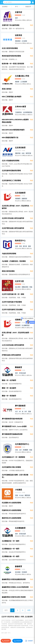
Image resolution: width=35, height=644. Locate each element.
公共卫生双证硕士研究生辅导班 (13, 345)
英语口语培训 (7, 89)
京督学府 (18, 12)
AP (20, 411)
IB (23, 411)
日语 (20, 246)
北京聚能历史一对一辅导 (11, 541)
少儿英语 (24, 41)
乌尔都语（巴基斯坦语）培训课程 (14, 261)
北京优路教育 (20, 193)
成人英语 (18, 287)
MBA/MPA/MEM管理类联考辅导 (13, 130)
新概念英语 (25, 287)
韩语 (29, 246)
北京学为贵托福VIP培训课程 (12, 302)
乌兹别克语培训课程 (9, 254)
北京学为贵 (19, 281)
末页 (29, 610)
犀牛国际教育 (20, 406)
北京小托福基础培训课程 (11, 161)
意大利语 (18, 572)
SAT (26, 411)
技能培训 (24, 199)
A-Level (21, 495)
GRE (23, 153)
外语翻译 (25, 450)
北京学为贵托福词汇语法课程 (12, 310)
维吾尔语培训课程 (8, 271)
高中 (17, 18)
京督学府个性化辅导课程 (11, 25)
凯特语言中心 (20, 241)
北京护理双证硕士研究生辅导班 (13, 228)
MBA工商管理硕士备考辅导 (12, 97)
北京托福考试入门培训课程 (11, 181)
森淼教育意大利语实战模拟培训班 (14, 579)
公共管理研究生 (28, 112)
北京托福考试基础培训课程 (11, 171)
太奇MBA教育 (20, 107)
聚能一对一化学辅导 (9, 380)
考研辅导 (18, 199)
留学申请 (28, 153)
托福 (31, 287)
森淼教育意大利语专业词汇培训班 (14, 597)
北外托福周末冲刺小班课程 (11, 467)
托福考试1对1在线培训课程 (11, 510)
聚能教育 (18, 367)
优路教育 (18, 320)
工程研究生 (18, 112)
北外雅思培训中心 (22, 444)
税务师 (17, 82)
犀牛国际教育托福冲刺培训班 (12, 419)
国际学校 (18, 153)
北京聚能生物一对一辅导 (11, 556)
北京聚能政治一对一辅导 (11, 549)
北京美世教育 (20, 148)
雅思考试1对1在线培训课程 (11, 518)
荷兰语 (25, 246)
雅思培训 (27, 495)
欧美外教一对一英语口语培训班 (13, 64)
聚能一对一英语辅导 (9, 396)
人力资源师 (24, 82)
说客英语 (18, 35)
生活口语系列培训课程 (10, 48)
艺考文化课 (22, 373)
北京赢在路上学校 (22, 76)
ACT (16, 411)
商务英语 (18, 41)
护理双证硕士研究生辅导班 (11, 355)
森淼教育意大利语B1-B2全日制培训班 (15, 587)
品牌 (6, 633)
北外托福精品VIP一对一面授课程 (13, 457)
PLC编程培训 (26, 325)
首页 (3, 633)
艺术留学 (24, 572)
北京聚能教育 (20, 528)
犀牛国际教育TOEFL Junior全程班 (14, 426)
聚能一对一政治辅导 (9, 388)
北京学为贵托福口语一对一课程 (13, 294)
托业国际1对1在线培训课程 (11, 503)
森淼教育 (18, 566)
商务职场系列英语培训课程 (11, 56)
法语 (17, 246)
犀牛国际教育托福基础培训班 (12, 434)
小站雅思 (18, 490)
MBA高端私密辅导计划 (10, 138)
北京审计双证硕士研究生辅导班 (13, 218)
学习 (9, 633)
